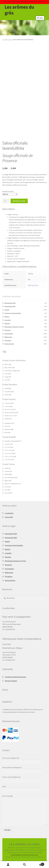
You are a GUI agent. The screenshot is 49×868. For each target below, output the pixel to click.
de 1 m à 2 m (10, 409)
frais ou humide (11, 477)
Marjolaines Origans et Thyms (14, 327)
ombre (8, 395)
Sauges (10, 40)
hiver (7, 432)
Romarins (8, 330)
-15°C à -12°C (10, 457)
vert (7, 380)
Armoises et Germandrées (13, 313)
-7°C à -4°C (10, 450)
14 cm (36, 285)
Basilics (7, 317)
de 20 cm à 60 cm (12, 413)
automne (9, 429)
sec (7, 490)
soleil (8, 388)
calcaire (8, 471)
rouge (8, 377)
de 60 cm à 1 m (11, 416)
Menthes (7, 323)
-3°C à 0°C (9, 447)
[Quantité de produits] (6, 201)
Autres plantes (9, 344)
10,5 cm (31, 285)
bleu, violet (10, 368)
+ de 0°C (9, 444)
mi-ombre (9, 392)
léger (8, 481)
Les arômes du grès (19, 10)
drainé (8, 474)
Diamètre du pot (8, 191)
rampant (8, 419)
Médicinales (8, 337)
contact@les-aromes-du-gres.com (24, 855)
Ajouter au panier (19, 201)
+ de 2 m (9, 406)
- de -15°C (9, 460)
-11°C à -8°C (10, 453)
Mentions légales (11, 681)
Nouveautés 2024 (10, 303)
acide (8, 468)
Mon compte (8, 865)
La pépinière (9, 513)
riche (8, 487)
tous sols (8, 493)
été (7, 426)
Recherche (24, 865)
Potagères (8, 340)
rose (8, 374)
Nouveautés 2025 (10, 306)
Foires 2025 (9, 517)
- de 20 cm (9, 403)
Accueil (5, 40)
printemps (9, 423)
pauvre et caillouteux (13, 484)
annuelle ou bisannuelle (13, 441)
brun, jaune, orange (12, 371)
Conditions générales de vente (16, 677)
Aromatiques (9, 334)
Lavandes (8, 320)
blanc (8, 364)
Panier (39, 864)
